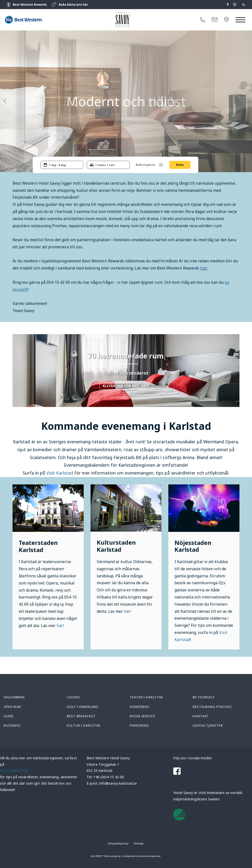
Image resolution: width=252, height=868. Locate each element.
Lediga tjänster (208, 725)
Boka (180, 165)
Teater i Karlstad (146, 697)
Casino (73, 697)
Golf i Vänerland (82, 707)
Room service (142, 716)
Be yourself (204, 697)
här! (204, 268)
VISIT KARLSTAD (14, 771)
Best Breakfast (81, 716)
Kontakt (201, 716)
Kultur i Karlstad (84, 725)
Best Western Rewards (30, 5)
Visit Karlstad (60, 473)
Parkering (139, 725)
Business (12, 725)
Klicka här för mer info (126, 386)
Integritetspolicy (118, 843)
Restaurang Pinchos (212, 707)
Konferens (140, 707)
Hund (9, 716)
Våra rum (12, 707)
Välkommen (14, 697)
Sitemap (139, 843)
